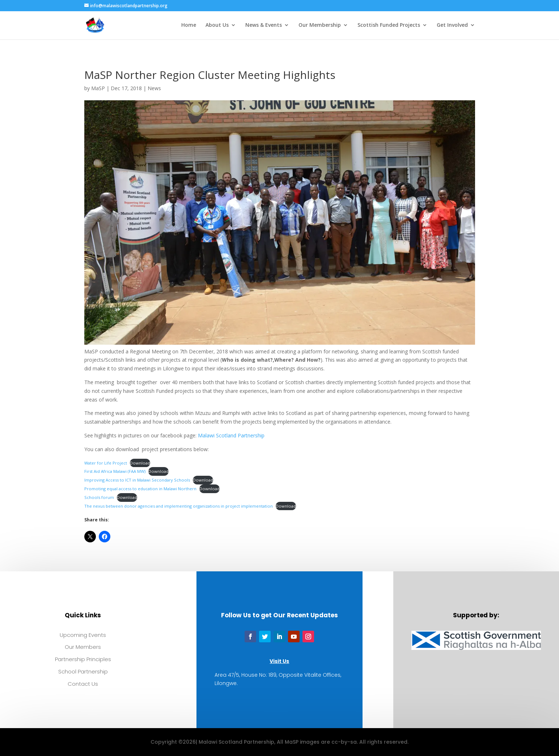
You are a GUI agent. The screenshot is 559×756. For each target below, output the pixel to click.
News (154, 88)
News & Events (264, 26)
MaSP (98, 88)
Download (140, 463)
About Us (217, 26)
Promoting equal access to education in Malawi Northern (140, 489)
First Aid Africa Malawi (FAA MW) (115, 471)
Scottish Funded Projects (389, 26)
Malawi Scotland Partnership (231, 435)
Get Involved (452, 26)
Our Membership (320, 26)
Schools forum (99, 497)
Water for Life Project (106, 463)
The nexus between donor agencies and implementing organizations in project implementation (179, 506)
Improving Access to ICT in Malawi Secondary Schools (137, 480)
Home (189, 26)
